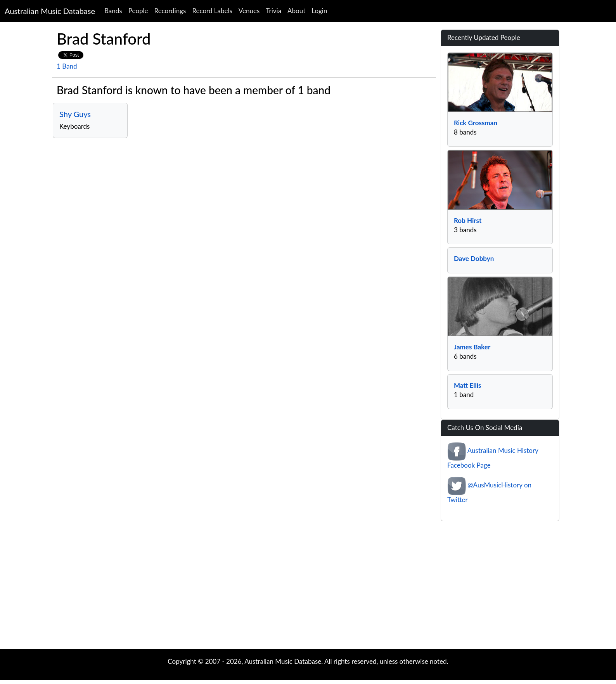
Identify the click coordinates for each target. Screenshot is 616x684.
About (296, 11)
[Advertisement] (308, 587)
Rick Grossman (476, 123)
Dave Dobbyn (474, 258)
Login (319, 11)
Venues (249, 11)
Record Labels (212, 11)
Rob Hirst (468, 220)
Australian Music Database (50, 11)
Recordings (170, 11)
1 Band (67, 66)
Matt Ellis (467, 385)
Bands (113, 11)
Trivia (273, 11)
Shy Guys (75, 114)
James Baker (472, 347)
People (138, 11)
